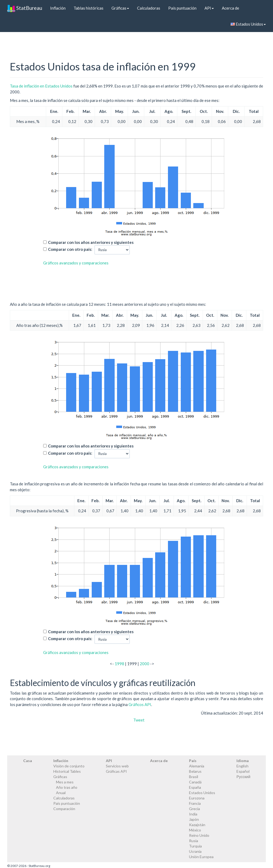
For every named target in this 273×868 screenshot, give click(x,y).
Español (243, 771)
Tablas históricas (89, 8)
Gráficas (120, 8)
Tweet (139, 720)
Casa (28, 761)
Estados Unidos (248, 24)
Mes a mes (65, 782)
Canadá (195, 782)
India (193, 814)
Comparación (64, 809)
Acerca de (230, 8)
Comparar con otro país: (70, 249)
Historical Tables (67, 771)
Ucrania (195, 851)
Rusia (194, 841)
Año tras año (67, 787)
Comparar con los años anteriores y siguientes (91, 242)
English (242, 766)
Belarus (195, 771)
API (209, 8)
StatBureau (25, 8)
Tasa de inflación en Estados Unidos (41, 86)
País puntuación (182, 8)
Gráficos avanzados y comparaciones (76, 263)
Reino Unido (199, 835)
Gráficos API (140, 704)
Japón (194, 819)
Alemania (197, 766)
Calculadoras (149, 8)
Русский (243, 777)
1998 (119, 664)
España (195, 787)
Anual (61, 793)
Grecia (194, 809)
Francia (195, 803)
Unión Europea (201, 857)
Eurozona (197, 798)
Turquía (195, 846)
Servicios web (117, 766)
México (195, 830)
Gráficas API (116, 771)
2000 (144, 664)
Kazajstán (197, 825)
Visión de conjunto (69, 766)
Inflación (58, 8)
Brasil (194, 777)
